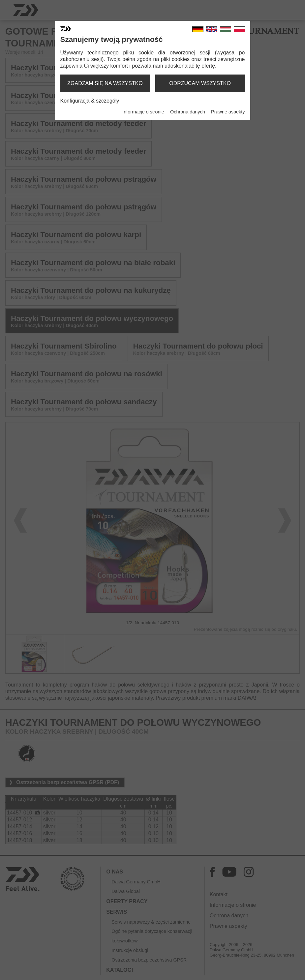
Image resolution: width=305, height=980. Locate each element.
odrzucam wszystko (200, 83)
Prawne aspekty (228, 112)
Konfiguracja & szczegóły (90, 101)
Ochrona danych (188, 112)
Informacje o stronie (143, 112)
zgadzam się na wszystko (105, 83)
